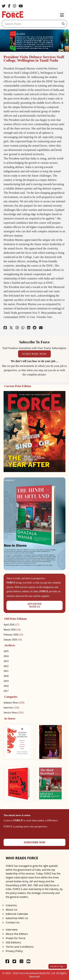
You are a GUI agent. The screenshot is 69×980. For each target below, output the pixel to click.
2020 (6, 676)
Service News (13, 713)
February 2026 (13, 635)
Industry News (14, 703)
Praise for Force (16, 938)
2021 (6, 671)
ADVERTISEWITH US (34, 605)
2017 (6, 691)
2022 (6, 666)
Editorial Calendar (17, 914)
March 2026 (12, 630)
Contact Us (13, 922)
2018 (6, 686)
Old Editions (13, 942)
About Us (12, 909)
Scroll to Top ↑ (58, 966)
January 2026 (13, 640)
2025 (6, 651)
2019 (6, 681)
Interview (11, 708)
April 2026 (11, 625)
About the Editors (17, 934)
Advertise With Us (17, 918)
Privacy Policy (14, 951)
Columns (11, 905)
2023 (6, 661)
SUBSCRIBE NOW (34, 354)
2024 (6, 656)
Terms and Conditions (20, 947)
